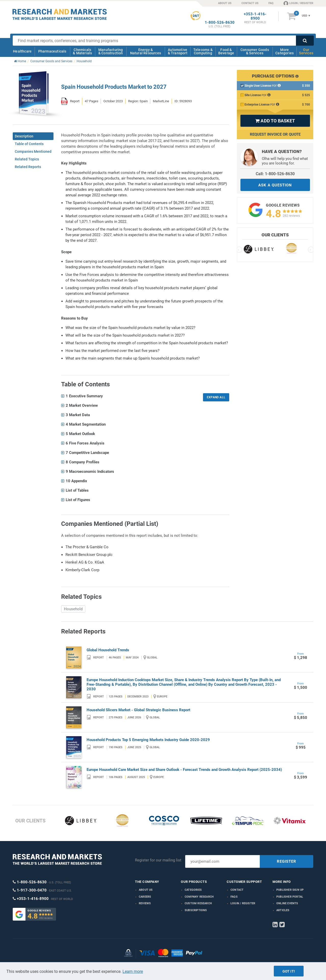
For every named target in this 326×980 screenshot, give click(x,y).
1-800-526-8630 (220, 23)
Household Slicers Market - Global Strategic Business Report (138, 710)
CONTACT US (250, 3)
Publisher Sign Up (290, 890)
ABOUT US (225, 3)
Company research (199, 897)
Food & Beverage (226, 51)
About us (146, 890)
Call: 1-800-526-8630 (275, 174)
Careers (145, 897)
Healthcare (22, 51)
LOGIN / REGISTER (298, 3)
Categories (193, 890)
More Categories (284, 51)
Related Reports (28, 167)
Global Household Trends (108, 650)
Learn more (133, 971)
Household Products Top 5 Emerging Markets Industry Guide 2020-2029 (148, 740)
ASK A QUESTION (275, 185)
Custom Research (198, 903)
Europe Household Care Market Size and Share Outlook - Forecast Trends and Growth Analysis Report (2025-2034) (184, 770)
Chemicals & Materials (82, 51)
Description (24, 136)
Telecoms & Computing (203, 51)
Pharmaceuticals (52, 51)
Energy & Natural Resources (146, 51)
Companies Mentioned (33, 151)
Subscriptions (196, 910)
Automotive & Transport (178, 51)
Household (73, 609)
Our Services (306, 51)
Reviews (145, 903)
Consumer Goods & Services (255, 51)
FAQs (234, 897)
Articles (283, 910)
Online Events (287, 903)
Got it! (289, 971)
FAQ (271, 3)
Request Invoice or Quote (275, 134)
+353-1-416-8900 (255, 16)
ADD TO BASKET (275, 121)
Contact (237, 890)
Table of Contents (29, 144)
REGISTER (287, 861)
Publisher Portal (290, 897)
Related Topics (27, 159)
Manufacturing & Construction (111, 51)
